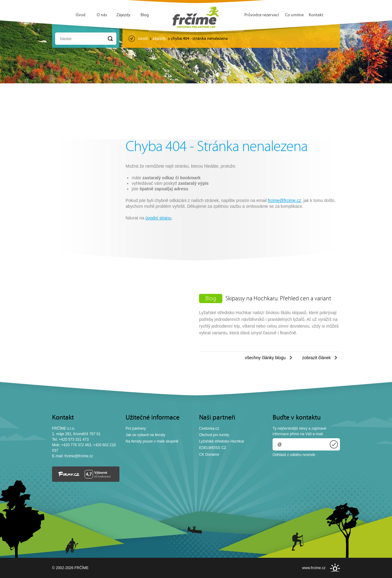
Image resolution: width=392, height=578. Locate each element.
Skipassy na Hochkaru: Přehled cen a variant (278, 299)
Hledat (66, 39)
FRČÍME (196, 17)
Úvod (81, 15)
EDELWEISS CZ (213, 448)
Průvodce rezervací (262, 15)
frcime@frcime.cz (285, 200)
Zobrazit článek (317, 358)
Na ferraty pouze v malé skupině (152, 441)
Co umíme (294, 15)
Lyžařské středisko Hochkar (222, 441)
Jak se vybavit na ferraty (145, 435)
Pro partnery (136, 428)
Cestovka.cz (209, 428)
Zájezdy (123, 15)
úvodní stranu (158, 218)
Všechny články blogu (265, 358)
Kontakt (316, 15)
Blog (145, 15)
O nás (102, 15)
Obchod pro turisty (214, 435)
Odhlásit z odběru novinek (294, 455)
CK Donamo (209, 454)
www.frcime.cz (314, 568)
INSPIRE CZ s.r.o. (335, 568)
